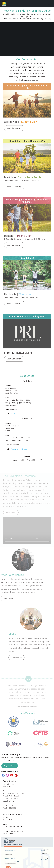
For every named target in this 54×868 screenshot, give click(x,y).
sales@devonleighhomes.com (21, 414)
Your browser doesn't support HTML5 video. (27, 41)
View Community (14, 128)
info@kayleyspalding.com (19, 449)
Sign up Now (10, 766)
